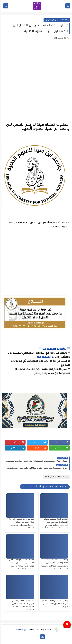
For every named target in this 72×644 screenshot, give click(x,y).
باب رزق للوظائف (22, 630)
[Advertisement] (36, 82)
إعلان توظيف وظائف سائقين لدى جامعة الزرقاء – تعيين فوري (53, 604)
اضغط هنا (43, 357)
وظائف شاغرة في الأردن (55, 20)
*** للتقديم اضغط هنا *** (53, 349)
